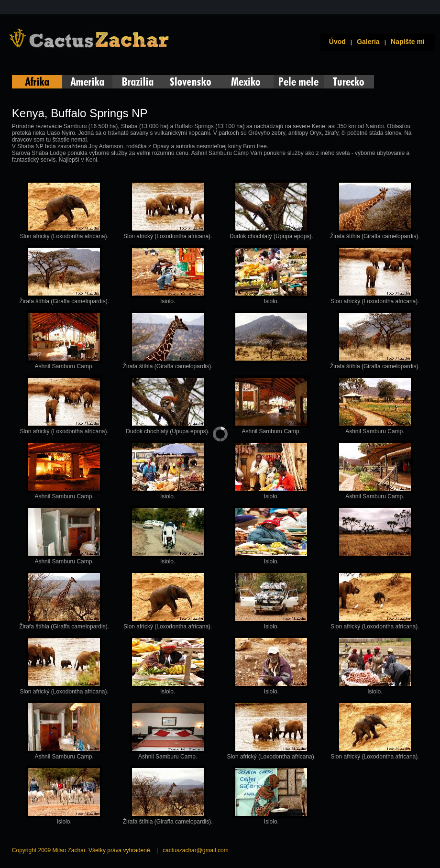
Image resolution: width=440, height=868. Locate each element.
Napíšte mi (408, 42)
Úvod (335, 42)
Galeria (368, 42)
